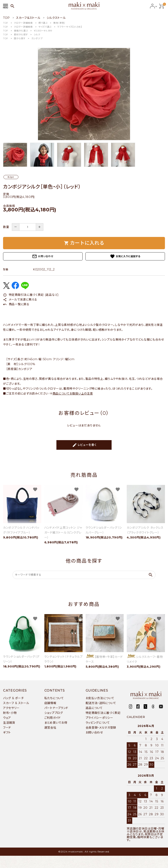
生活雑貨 (9, 723)
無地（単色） (59, 23)
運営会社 (50, 728)
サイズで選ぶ (45, 27)
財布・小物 (10, 713)
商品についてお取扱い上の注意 (73, 394)
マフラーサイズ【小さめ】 (70, 27)
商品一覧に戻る (16, 304)
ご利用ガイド (53, 718)
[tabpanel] (84, 94)
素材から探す (21, 35)
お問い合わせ (43, 256)
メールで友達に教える (20, 299)
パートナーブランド (56, 708)
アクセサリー (11, 708)
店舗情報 (50, 703)
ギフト (7, 732)
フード (7, 728)
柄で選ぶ (43, 23)
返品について (94, 708)
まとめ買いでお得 (56, 723)
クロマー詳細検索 (23, 23)
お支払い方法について (100, 698)
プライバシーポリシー (99, 718)
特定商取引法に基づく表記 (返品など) (31, 295)
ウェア (7, 718)
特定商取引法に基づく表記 (103, 713)
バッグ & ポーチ (13, 698)
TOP (6, 23)
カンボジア (37, 38)
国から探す (20, 38)
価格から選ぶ (21, 31)
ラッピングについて (98, 723)
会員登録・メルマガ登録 (101, 728)
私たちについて (54, 698)
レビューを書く (84, 445)
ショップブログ (54, 713)
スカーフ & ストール (16, 703)
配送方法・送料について (101, 703)
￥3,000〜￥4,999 (43, 31)
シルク (37, 35)
